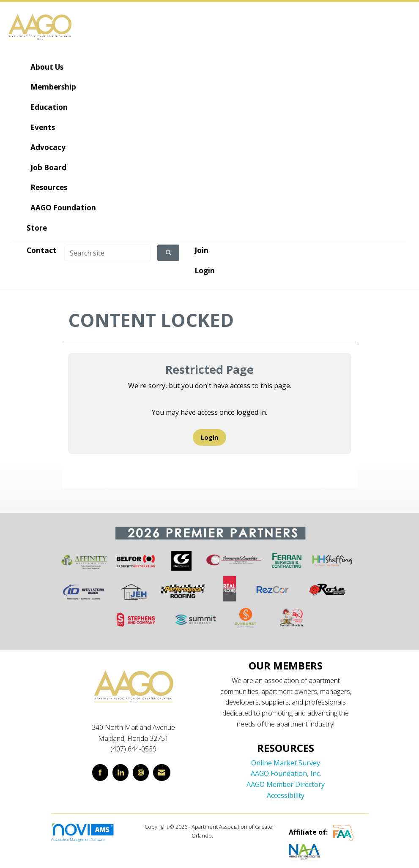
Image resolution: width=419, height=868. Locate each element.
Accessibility (286, 795)
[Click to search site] (168, 253)
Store (37, 228)
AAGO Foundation (62, 208)
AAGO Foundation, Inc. (286, 773)
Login (209, 437)
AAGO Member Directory (286, 784)
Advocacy (47, 147)
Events (42, 127)
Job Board (48, 167)
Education (48, 107)
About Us (46, 67)
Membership (52, 87)
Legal (221, 835)
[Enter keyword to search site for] (108, 253)
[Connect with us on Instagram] (141, 772)
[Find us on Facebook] (100, 772)
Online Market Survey (286, 763)
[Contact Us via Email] (162, 772)
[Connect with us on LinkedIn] (120, 772)
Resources (48, 187)
